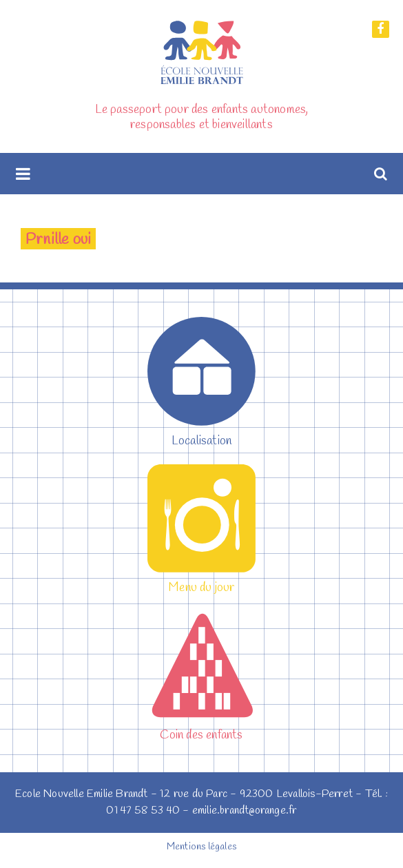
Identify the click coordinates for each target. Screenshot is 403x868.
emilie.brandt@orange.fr (245, 810)
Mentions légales (201, 847)
